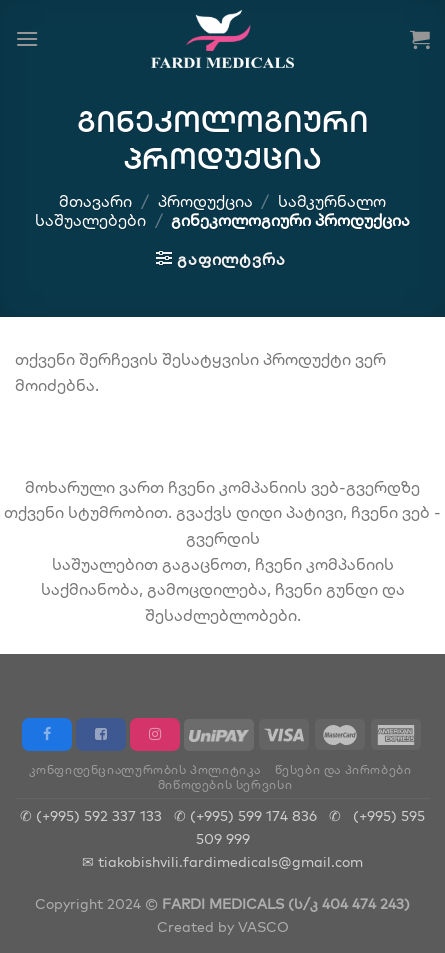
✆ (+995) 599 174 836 (245, 815)
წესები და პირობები (343, 769)
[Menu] (27, 38)
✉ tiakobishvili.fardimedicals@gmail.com (222, 861)
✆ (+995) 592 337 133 (91, 815)
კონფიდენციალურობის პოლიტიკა (145, 769)
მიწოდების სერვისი (225, 784)
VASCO (263, 926)
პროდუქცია (205, 201)
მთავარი (95, 201)
